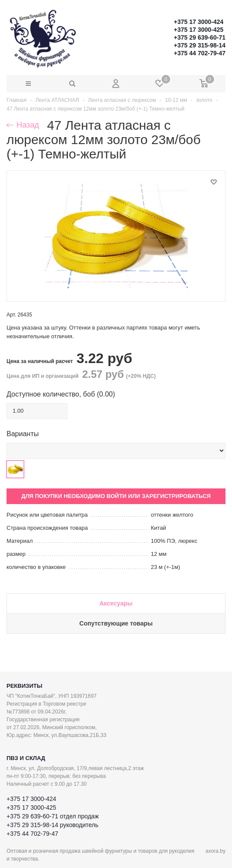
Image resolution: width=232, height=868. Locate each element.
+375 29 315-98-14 (200, 45)
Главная (17, 100)
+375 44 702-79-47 (200, 53)
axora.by (215, 851)
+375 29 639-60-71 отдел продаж (53, 816)
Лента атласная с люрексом (122, 100)
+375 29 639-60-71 (200, 37)
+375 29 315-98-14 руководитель (52, 825)
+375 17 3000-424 (198, 22)
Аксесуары (116, 603)
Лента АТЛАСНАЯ (57, 100)
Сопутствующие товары (116, 623)
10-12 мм (176, 100)
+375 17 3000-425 (198, 30)
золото (204, 100)
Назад (23, 125)
